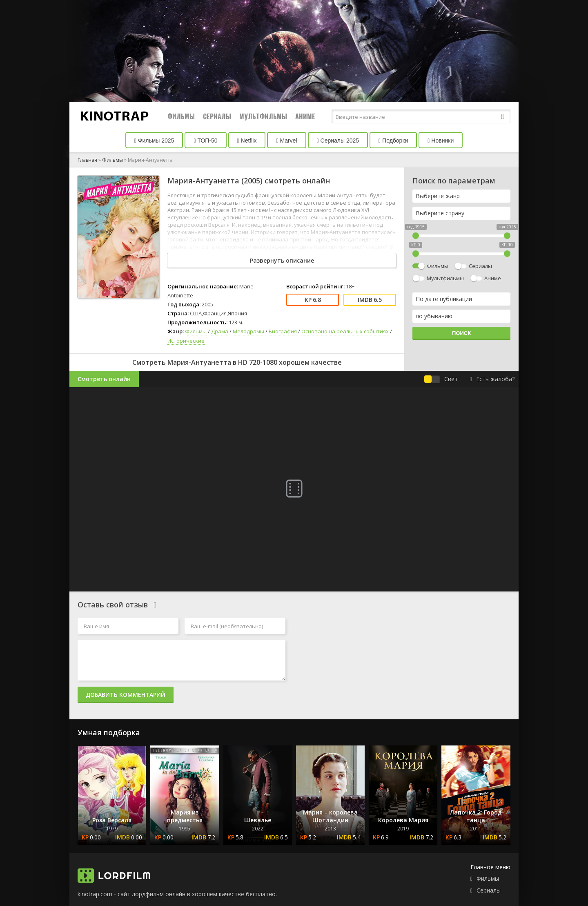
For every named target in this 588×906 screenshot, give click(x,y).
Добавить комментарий (126, 695)
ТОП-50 (205, 141)
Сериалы (217, 116)
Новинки (441, 141)
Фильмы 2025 (154, 141)
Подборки (393, 141)
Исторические (186, 341)
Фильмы (181, 116)
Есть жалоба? (492, 379)
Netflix (247, 141)
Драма (220, 331)
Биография (283, 331)
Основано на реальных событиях (345, 331)
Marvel (286, 141)
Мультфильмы (263, 116)
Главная (87, 160)
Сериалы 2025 (338, 141)
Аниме (305, 116)
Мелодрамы (248, 331)
